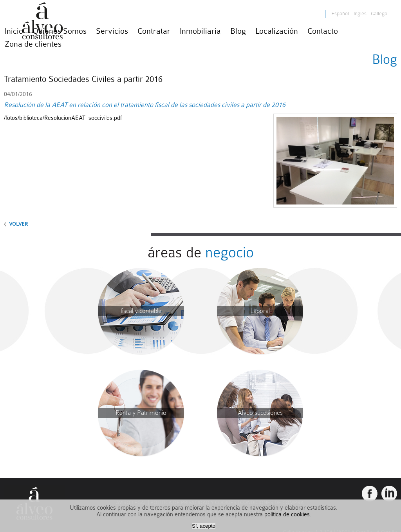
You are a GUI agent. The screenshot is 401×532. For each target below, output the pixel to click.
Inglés (361, 14)
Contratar (154, 31)
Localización (277, 31)
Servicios (112, 31)
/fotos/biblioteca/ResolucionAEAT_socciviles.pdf (63, 118)
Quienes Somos (60, 31)
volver (18, 224)
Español (340, 14)
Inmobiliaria (200, 31)
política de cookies (287, 515)
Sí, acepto (204, 526)
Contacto (323, 31)
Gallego (379, 14)
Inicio (14, 31)
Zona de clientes (33, 44)
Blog (238, 31)
